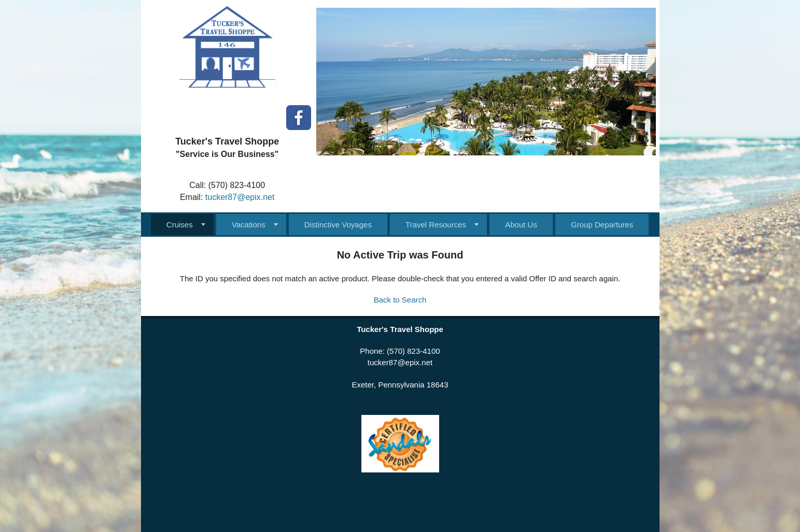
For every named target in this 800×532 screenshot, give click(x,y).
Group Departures (602, 225)
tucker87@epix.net (240, 197)
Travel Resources (436, 225)
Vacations (249, 225)
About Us (521, 225)
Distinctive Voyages (338, 225)
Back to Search (400, 300)
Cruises (180, 225)
